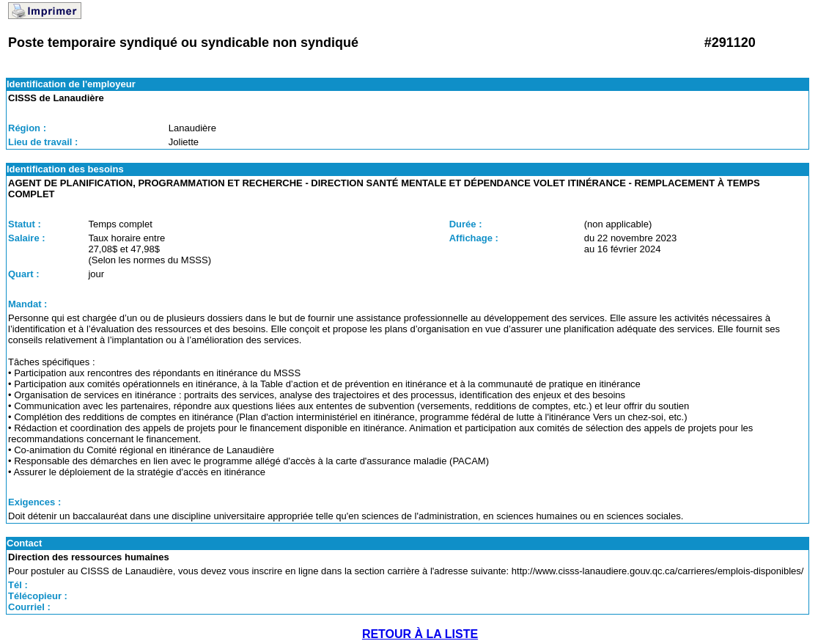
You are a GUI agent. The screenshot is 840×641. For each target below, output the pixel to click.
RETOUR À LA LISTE (420, 634)
